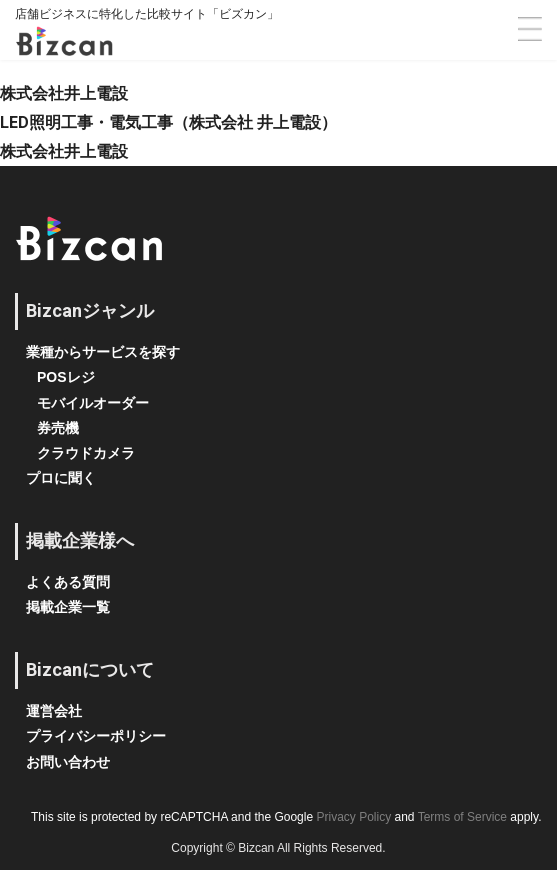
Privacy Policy (353, 817)
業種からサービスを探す (103, 352)
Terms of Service (462, 817)
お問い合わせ (68, 762)
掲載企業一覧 (68, 607)
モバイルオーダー (93, 403)
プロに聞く (61, 478)
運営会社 (54, 711)
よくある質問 (68, 582)
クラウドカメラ (86, 453)
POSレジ (66, 377)
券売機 (58, 428)
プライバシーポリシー (96, 736)
